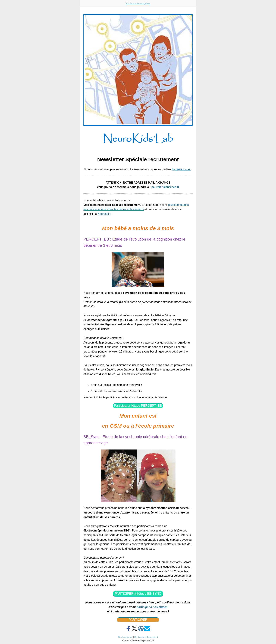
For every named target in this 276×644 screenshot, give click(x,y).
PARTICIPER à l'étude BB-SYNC (138, 594)
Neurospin (104, 214)
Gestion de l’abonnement (146, 637)
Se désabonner (181, 169)
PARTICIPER (138, 620)
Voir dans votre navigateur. (138, 3)
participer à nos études (152, 607)
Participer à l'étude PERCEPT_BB (138, 406)
